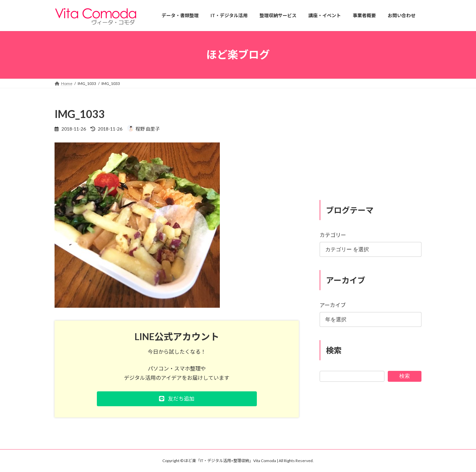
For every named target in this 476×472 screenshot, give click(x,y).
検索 (405, 376)
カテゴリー (333, 235)
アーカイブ (333, 305)
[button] (177, 399)
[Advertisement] (371, 148)
